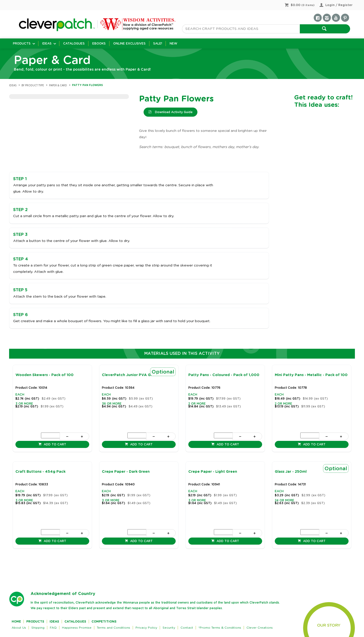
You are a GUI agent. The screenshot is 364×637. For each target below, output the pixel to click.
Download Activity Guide (173, 112)
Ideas (47, 44)
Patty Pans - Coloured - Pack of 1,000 (224, 375)
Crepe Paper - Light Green (213, 472)
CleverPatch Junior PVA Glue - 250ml (137, 375)
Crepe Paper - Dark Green (126, 472)
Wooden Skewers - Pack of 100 (44, 375)
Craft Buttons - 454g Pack (40, 472)
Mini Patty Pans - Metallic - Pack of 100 (311, 375)
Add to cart (54, 444)
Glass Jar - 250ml (291, 472)
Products (22, 44)
